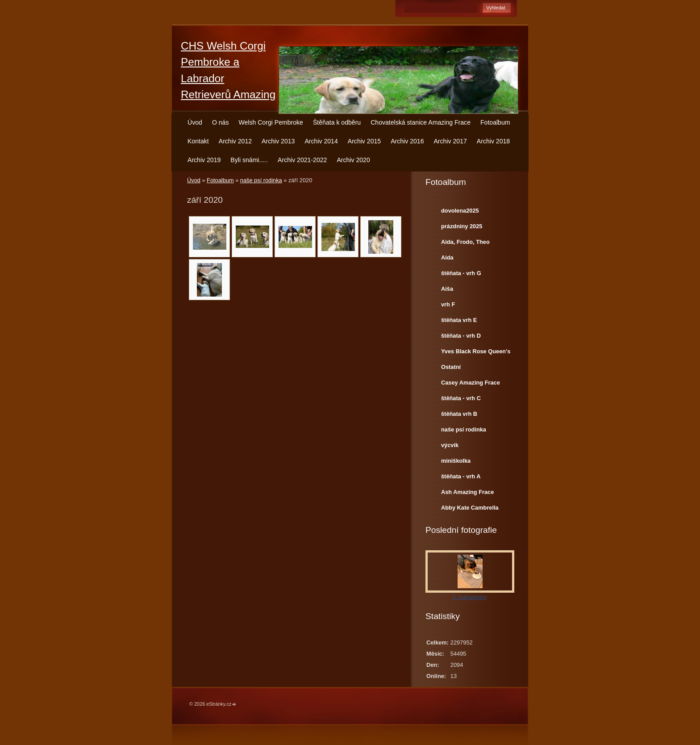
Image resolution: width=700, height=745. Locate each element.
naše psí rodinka (261, 180)
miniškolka (456, 461)
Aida (447, 257)
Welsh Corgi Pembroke (271, 122)
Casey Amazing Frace (471, 383)
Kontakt (198, 141)
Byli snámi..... (249, 160)
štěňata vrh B (459, 414)
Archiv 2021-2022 (302, 160)
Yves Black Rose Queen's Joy (476, 353)
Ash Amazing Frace (467, 492)
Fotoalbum (495, 122)
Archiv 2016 (407, 141)
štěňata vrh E (459, 320)
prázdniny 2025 (462, 226)
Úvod (195, 122)
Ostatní (451, 367)
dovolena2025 (460, 211)
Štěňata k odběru (337, 122)
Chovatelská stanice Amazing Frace (421, 122)
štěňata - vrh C (461, 398)
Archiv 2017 (450, 141)
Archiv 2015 (364, 141)
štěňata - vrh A (461, 476)
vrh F (448, 304)
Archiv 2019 (204, 160)
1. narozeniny (470, 597)
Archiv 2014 (321, 141)
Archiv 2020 (353, 160)
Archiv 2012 (235, 141)
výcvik (450, 445)
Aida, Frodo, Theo (465, 242)
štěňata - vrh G (461, 273)
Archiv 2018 (493, 141)
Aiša (447, 289)
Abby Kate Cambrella (470, 508)
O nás (221, 122)
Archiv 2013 (278, 141)
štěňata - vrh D (461, 336)
